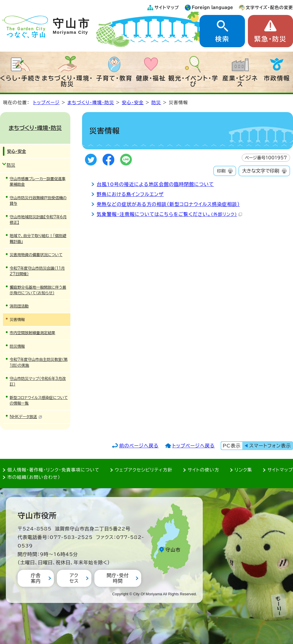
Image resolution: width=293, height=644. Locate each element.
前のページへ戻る (139, 446)
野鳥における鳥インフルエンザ (130, 194)
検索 (222, 39)
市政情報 (277, 78)
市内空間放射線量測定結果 (32, 333)
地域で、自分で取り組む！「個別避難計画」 (38, 239)
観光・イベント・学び (194, 81)
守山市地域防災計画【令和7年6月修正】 (38, 220)
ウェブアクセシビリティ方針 (144, 470)
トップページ (46, 103)
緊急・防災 (270, 39)
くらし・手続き (21, 78)
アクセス (74, 578)
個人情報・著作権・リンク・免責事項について (53, 470)
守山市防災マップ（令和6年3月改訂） (38, 381)
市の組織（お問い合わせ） (34, 477)
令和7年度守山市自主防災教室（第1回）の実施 (39, 362)
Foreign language (213, 7)
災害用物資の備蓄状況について (36, 255)
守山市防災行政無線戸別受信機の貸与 (38, 201)
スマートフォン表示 (270, 446)
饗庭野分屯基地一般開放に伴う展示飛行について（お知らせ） (38, 290)
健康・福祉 (151, 78)
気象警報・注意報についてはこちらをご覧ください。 (169, 214)
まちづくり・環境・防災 (68, 81)
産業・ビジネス (240, 81)
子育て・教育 (114, 78)
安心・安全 (133, 103)
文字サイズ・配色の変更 (269, 7)
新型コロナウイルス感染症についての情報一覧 (39, 400)
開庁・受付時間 (118, 578)
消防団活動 (19, 306)
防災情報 (17, 346)
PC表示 (232, 446)
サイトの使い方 (203, 470)
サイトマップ (167, 7)
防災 (156, 103)
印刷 (221, 171)
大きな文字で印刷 (261, 171)
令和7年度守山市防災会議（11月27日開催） (37, 271)
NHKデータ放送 (26, 417)
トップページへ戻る (194, 446)
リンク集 (243, 470)
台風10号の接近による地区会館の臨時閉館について (155, 184)
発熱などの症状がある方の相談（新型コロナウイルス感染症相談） (168, 204)
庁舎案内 (36, 578)
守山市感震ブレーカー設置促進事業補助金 (38, 182)
